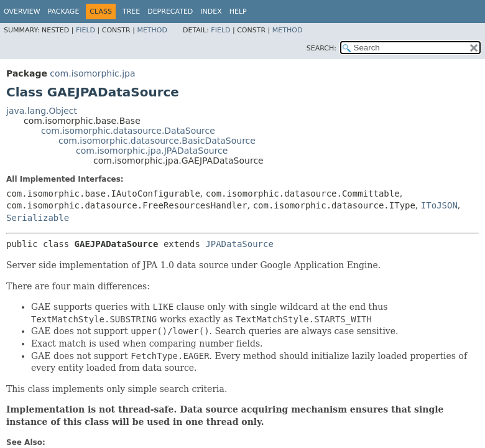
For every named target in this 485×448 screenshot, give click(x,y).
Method (152, 30)
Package (64, 12)
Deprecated (170, 12)
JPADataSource (239, 244)
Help (238, 12)
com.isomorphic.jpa (92, 73)
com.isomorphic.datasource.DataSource (128, 131)
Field (85, 30)
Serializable (38, 218)
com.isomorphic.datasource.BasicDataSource (157, 141)
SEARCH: (321, 48)
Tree (131, 12)
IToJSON (439, 205)
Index (211, 12)
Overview (22, 12)
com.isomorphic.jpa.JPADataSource (152, 151)
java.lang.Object (42, 111)
